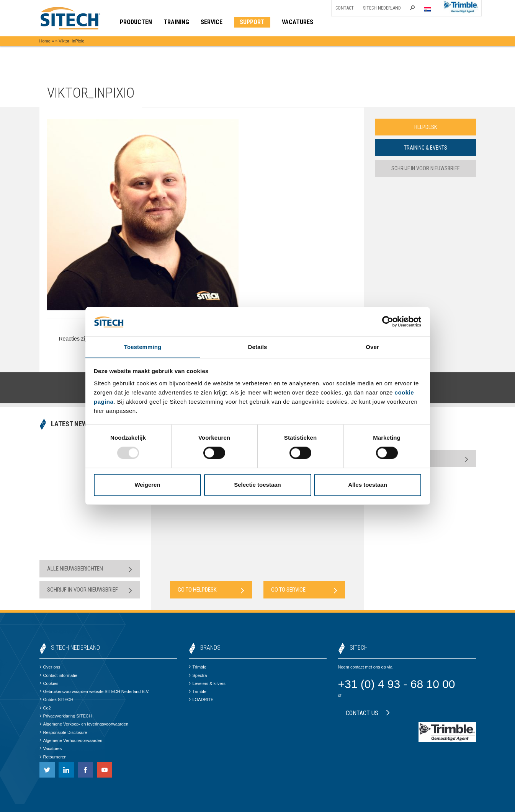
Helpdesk (425, 127)
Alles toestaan (368, 485)
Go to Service (304, 590)
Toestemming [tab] (143, 346)
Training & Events (425, 148)
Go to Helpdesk (211, 590)
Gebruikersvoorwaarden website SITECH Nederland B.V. (95, 691)
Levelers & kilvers (207, 683)
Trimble (198, 667)
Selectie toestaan (257, 485)
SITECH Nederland (382, 8)
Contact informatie (58, 675)
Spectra (198, 675)
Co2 (45, 708)
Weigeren (147, 485)
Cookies (49, 683)
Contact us (368, 713)
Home (45, 41)
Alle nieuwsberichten (90, 569)
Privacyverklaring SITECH (66, 716)
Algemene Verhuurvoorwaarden (71, 740)
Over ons (50, 667)
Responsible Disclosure (63, 732)
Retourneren (53, 757)
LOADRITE (201, 699)
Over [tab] (372, 346)
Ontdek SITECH (56, 699)
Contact (345, 8)
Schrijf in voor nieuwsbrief (426, 169)
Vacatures (51, 748)
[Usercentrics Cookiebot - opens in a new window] (388, 321)
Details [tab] (258, 346)
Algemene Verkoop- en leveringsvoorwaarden (84, 724)
